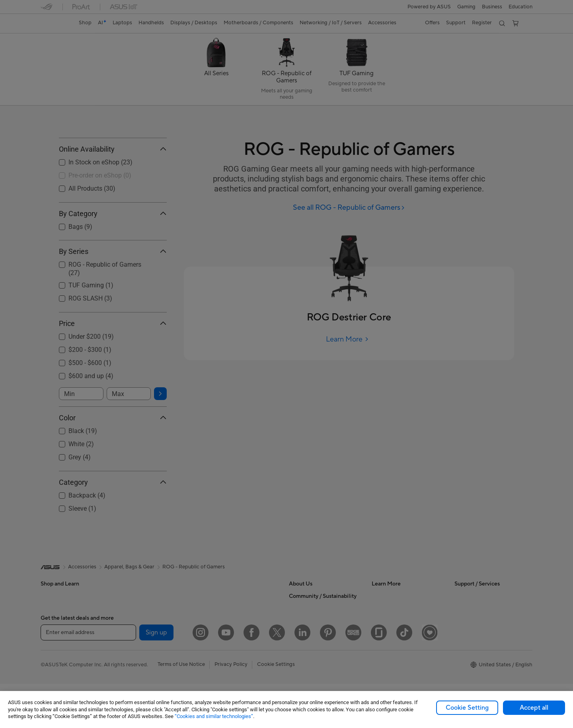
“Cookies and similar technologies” (214, 716)
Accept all (534, 708)
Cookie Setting (467, 708)
